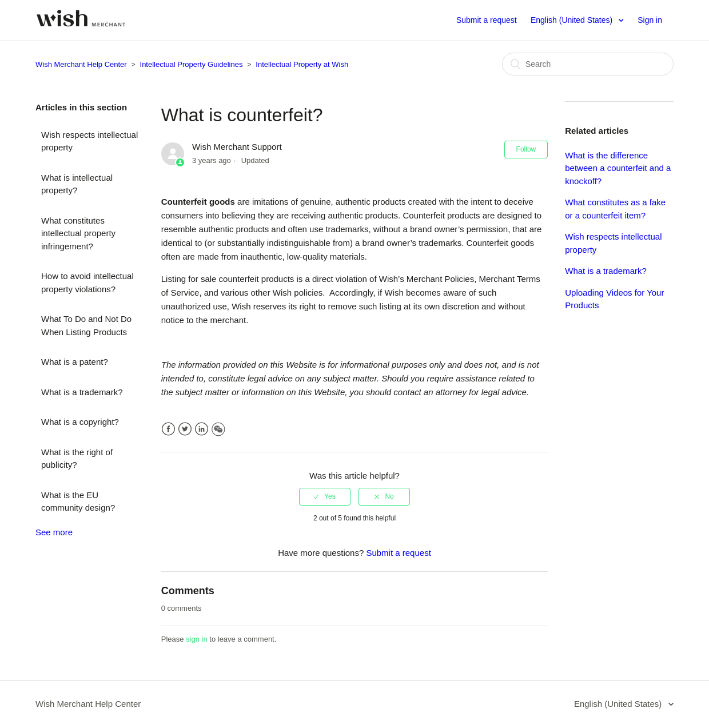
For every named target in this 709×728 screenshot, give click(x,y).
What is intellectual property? (77, 184)
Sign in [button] (650, 20)
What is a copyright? (80, 422)
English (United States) (573, 20)
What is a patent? (75, 362)
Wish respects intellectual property (89, 141)
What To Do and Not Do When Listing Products (86, 325)
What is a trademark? (82, 392)
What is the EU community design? (78, 502)
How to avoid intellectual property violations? (87, 283)
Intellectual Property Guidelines (192, 64)
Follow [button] (526, 149)
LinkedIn (202, 429)
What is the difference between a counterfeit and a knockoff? (618, 168)
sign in (197, 639)
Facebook (168, 429)
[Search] (588, 64)
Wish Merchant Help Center (81, 64)
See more (54, 532)
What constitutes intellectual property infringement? (78, 233)
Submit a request (487, 20)
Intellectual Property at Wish (302, 64)
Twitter (185, 429)
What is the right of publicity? (77, 459)
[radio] (325, 496)
